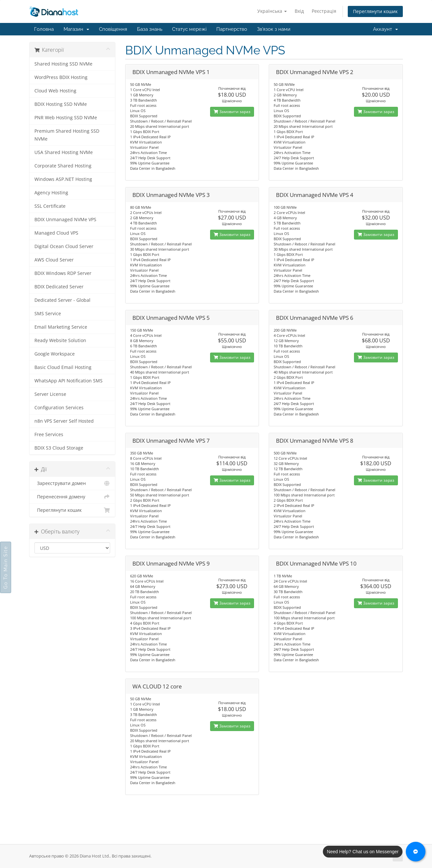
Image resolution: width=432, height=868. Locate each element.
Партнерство (232, 29)
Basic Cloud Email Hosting (63, 367)
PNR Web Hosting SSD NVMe (66, 118)
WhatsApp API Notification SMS (69, 381)
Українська (272, 11)
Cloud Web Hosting (55, 91)
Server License (50, 394)
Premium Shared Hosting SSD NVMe (67, 135)
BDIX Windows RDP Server (63, 273)
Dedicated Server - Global (62, 300)
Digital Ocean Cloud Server (64, 246)
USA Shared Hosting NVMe (64, 152)
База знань (150, 29)
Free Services (49, 434)
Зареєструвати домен (72, 483)
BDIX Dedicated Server (59, 287)
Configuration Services (59, 408)
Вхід (299, 11)
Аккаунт (385, 29)
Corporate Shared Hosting (63, 166)
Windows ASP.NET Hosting (63, 179)
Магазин (76, 29)
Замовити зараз (232, 112)
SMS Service (48, 314)
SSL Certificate (50, 206)
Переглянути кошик (375, 11)
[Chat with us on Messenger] (416, 852)
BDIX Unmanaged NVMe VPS (65, 220)
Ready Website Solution (60, 340)
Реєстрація (324, 11)
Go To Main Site (6, 567)
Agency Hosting (51, 193)
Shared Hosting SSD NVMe (63, 64)
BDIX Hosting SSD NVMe (61, 104)
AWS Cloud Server (54, 260)
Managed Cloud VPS (56, 233)
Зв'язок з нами (274, 29)
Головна (44, 29)
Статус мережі (189, 29)
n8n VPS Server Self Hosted (64, 421)
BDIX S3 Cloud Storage (59, 448)
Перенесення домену (72, 497)
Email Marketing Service (61, 327)
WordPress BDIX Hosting (61, 77)
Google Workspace (55, 354)
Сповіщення (113, 29)
